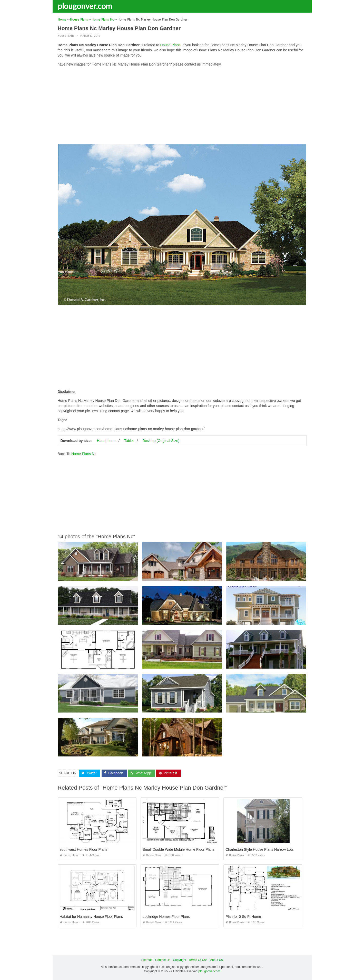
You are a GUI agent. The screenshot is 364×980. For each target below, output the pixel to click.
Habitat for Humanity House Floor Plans (91, 917)
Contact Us (163, 960)
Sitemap (147, 960)
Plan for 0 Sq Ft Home (243, 917)
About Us (216, 960)
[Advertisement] (182, 107)
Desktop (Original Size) (161, 441)
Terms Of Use (198, 960)
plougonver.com (85, 6)
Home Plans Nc (84, 454)
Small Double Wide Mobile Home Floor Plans (179, 849)
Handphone (106, 441)
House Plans (66, 36)
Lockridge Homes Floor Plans (166, 917)
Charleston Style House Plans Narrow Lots (259, 849)
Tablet (129, 441)
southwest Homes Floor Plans (84, 849)
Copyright (179, 960)
